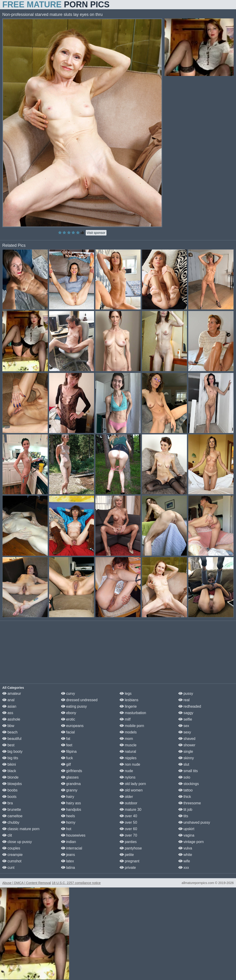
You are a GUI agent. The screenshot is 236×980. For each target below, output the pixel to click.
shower (187, 745)
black (9, 771)
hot (66, 829)
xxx (184, 868)
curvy (68, 694)
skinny (186, 758)
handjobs (71, 810)
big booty (12, 752)
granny (69, 790)
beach (10, 732)
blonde (10, 777)
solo (184, 777)
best (8, 745)
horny (68, 822)
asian (9, 706)
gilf (66, 764)
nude (126, 771)
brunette (12, 810)
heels (68, 816)
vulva (185, 848)
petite (127, 855)
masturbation (133, 713)
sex (184, 726)
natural (128, 752)
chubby (11, 822)
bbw (8, 726)
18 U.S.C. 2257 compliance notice (76, 883)
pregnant (130, 861)
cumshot (12, 861)
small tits (188, 771)
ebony (69, 713)
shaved (187, 739)
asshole (11, 719)
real (184, 700)
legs (126, 694)
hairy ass (71, 803)
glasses (70, 777)
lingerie (128, 706)
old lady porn (133, 784)
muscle (128, 745)
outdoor (128, 803)
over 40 (128, 816)
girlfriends (72, 771)
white (185, 855)
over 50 (128, 822)
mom (126, 739)
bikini (9, 764)
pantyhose (131, 848)
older (126, 797)
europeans (72, 726)
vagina (186, 835)
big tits (10, 758)
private (128, 868)
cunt (8, 868)
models (128, 732)
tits (183, 816)
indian (69, 842)
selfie (185, 719)
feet (67, 745)
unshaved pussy (194, 822)
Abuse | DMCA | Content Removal (27, 883)
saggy (186, 713)
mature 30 (130, 810)
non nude (130, 764)
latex (68, 861)
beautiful (12, 739)
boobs (10, 790)
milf (125, 719)
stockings (189, 784)
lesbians (129, 700)
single (186, 752)
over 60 (128, 829)
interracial (72, 848)
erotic (68, 719)
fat (66, 739)
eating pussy (74, 706)
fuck (67, 758)
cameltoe (12, 816)
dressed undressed (79, 700)
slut (184, 764)
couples (11, 848)
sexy (185, 732)
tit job (185, 810)
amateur (12, 694)
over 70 (128, 835)
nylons (128, 777)
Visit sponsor (96, 233)
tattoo (186, 790)
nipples (128, 758)
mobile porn (132, 726)
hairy (68, 797)
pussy (186, 694)
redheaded (190, 706)
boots (9, 797)
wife (184, 861)
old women (131, 790)
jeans (68, 855)
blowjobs (12, 784)
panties (128, 842)
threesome (190, 803)
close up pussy (17, 842)
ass (8, 713)
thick (185, 797)
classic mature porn (21, 829)
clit (7, 835)
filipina (69, 752)
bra (8, 803)
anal (8, 700)
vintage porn (191, 842)
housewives (73, 835)
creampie (12, 855)
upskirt (186, 829)
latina (68, 868)
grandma (71, 784)
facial (68, 732)
